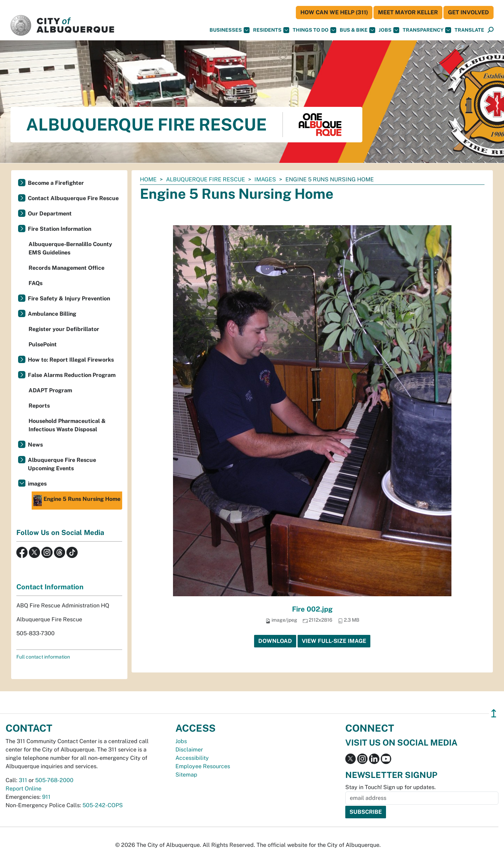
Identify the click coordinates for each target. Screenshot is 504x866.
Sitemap (186, 775)
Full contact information (43, 657)
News (35, 445)
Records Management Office (66, 268)
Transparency (427, 30)
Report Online (23, 789)
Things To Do (314, 30)
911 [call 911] (46, 797)
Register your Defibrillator (64, 329)
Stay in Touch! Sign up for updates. (391, 787)
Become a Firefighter (56, 183)
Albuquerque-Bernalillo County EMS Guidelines (70, 248)
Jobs (389, 30)
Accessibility (192, 758)
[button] (469, 30)
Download (275, 641)
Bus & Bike (357, 30)
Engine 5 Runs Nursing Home (77, 501)
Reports (39, 406)
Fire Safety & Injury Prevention (69, 298)
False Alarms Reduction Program (72, 375)
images (265, 179)
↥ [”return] (494, 713)
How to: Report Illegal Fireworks (71, 360)
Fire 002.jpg (312, 609)
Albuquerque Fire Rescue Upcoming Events (62, 464)
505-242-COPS (103, 805)
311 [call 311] (23, 780)
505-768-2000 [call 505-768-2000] (54, 780)
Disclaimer (189, 750)
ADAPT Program (50, 390)
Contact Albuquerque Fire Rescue (73, 198)
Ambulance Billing (52, 314)
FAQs (36, 283)
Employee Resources (203, 766)
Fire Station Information (60, 229)
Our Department (50, 214)
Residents (271, 30)
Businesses (230, 30)
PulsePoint (43, 344)
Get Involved (468, 12)
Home (148, 179)
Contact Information (50, 587)
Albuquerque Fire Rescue (206, 179)
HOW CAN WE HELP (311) (334, 12)
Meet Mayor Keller (408, 12)
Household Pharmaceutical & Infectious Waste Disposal (67, 425)
